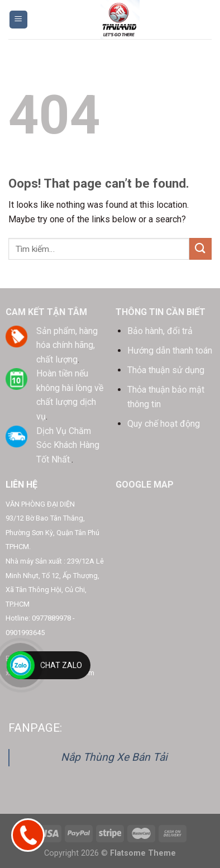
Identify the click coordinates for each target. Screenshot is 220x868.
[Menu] (19, 20)
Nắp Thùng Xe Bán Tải (114, 757)
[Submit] (200, 249)
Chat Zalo (61, 665)
